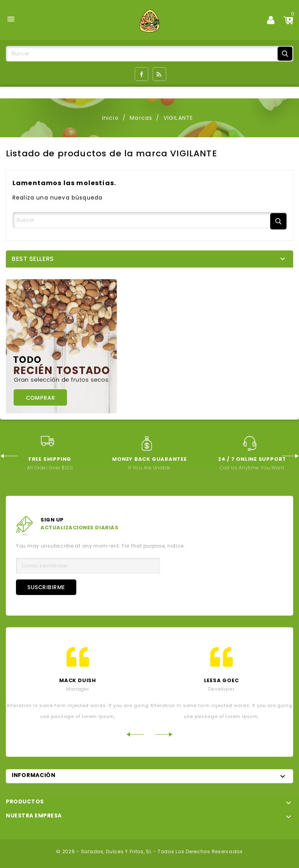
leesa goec (222, 680)
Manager (77, 689)
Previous (9, 456)
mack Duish (78, 680)
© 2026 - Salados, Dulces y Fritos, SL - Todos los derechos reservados (149, 851)
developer (221, 689)
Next (290, 456)
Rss (159, 74)
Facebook (142, 74)
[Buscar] (149, 54)
